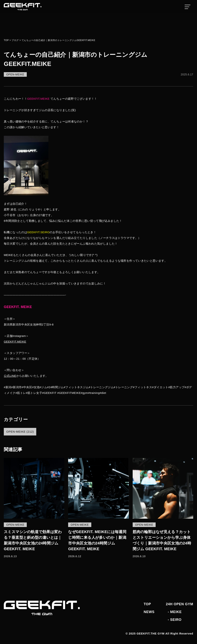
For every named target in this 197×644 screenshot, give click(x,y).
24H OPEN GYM (180, 604)
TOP (147, 604)
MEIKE (176, 612)
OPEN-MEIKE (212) (20, 432)
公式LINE (10, 376)
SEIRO (176, 620)
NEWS (149, 612)
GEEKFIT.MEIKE (15, 342)
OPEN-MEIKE (15, 74)
